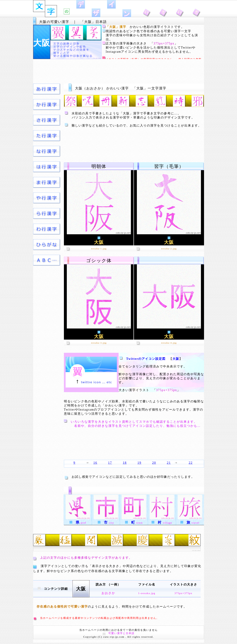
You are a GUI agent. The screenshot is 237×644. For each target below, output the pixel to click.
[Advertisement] (119, 71)
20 (154, 463)
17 (110, 463)
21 (169, 463)
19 (139, 463)
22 (191, 463)
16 (95, 463)
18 (125, 463)
